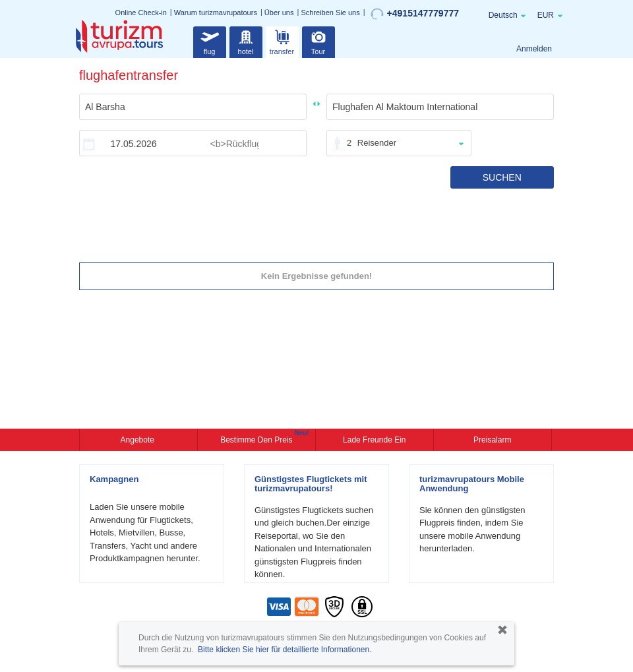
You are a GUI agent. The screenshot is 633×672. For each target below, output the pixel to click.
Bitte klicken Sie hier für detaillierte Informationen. (285, 650)
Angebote (139, 440)
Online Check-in (141, 13)
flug (210, 41)
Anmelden (534, 49)
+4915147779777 (415, 14)
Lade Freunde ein (374, 440)
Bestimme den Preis (258, 439)
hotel (246, 41)
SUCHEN (502, 177)
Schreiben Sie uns (330, 13)
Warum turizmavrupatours (216, 13)
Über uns (279, 13)
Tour (318, 41)
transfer (282, 41)
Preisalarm (492, 440)
